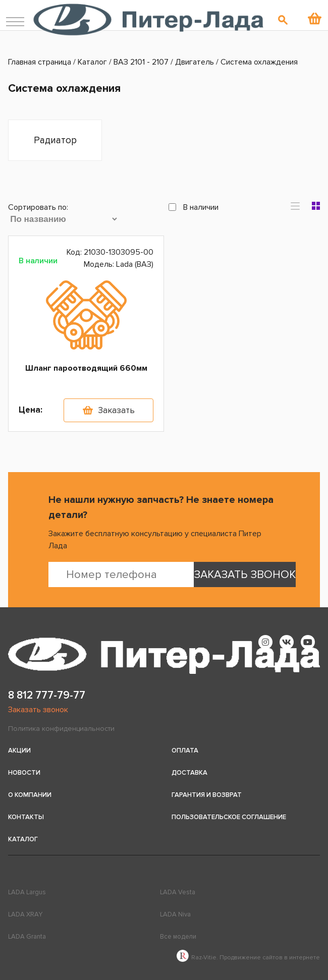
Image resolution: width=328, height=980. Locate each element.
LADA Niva (175, 914)
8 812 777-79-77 (47, 695)
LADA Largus (27, 892)
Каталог (23, 839)
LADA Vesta (178, 892)
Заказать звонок (38, 710)
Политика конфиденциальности (61, 729)
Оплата (185, 751)
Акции (19, 751)
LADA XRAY (25, 914)
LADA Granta (27, 937)
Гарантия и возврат (207, 795)
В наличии (194, 207)
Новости (24, 773)
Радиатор (55, 140)
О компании (30, 795)
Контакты (26, 817)
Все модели (178, 937)
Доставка (189, 773)
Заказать (116, 410)
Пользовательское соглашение (229, 817)
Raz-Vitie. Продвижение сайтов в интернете (248, 958)
